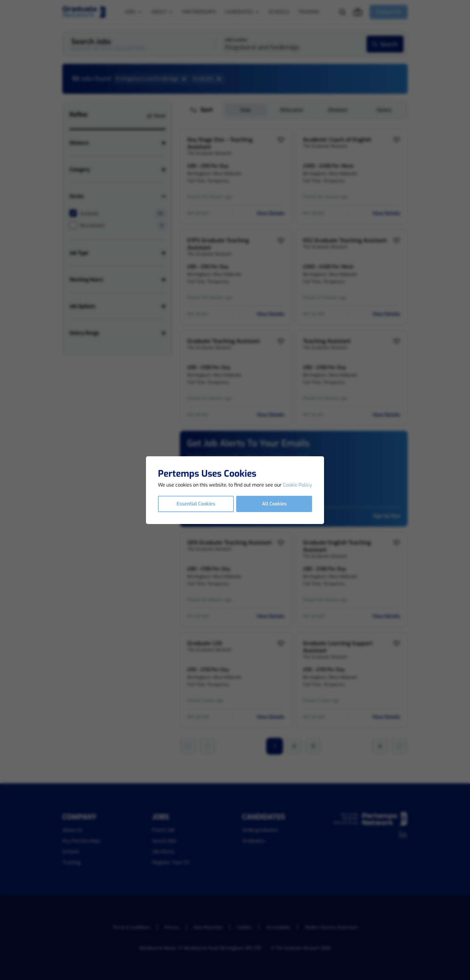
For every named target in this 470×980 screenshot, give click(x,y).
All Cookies (274, 504)
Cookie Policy (297, 485)
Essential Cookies (196, 504)
